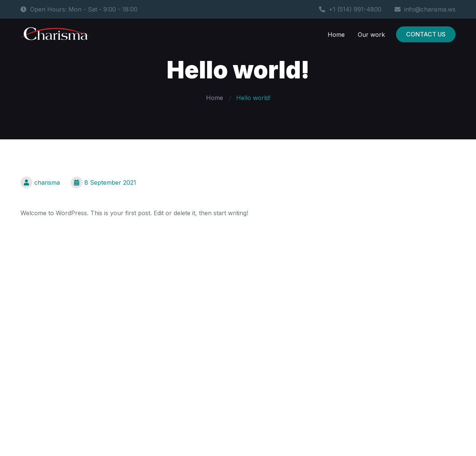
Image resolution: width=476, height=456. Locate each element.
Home (336, 35)
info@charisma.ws (425, 9)
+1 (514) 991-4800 (350, 9)
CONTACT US (426, 34)
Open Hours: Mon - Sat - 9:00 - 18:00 (79, 9)
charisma (40, 182)
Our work (371, 35)
